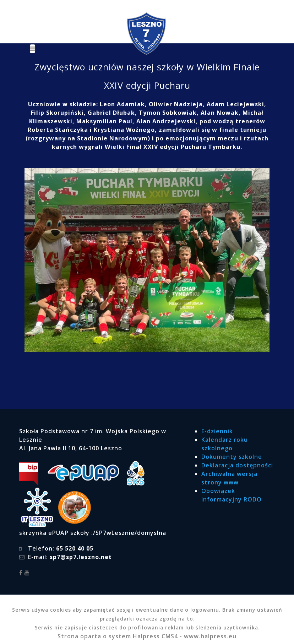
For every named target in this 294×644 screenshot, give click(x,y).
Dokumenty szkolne (232, 457)
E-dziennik (217, 431)
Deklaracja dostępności (237, 465)
